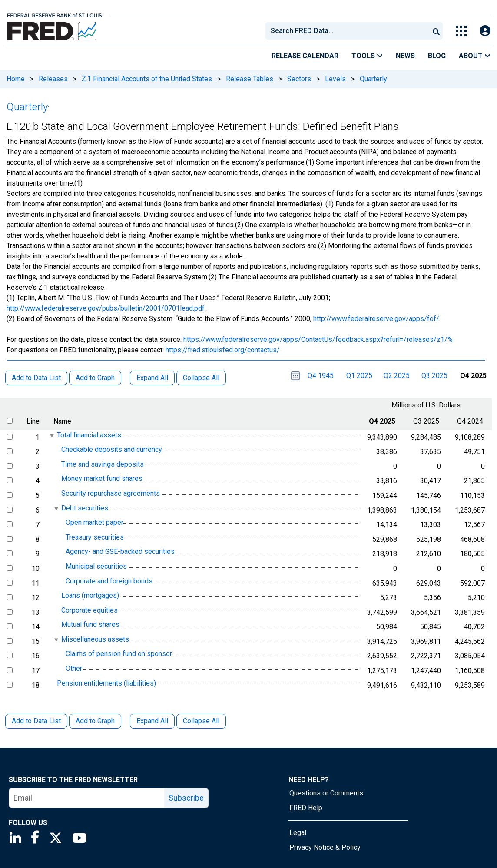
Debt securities (85, 508)
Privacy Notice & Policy (325, 847)
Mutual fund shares (90, 624)
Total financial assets (89, 435)
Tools (367, 56)
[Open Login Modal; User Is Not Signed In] (485, 31)
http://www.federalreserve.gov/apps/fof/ (376, 319)
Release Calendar (305, 56)
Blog (437, 56)
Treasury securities (95, 537)
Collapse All (201, 721)
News (405, 56)
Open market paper (94, 522)
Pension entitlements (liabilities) (106, 683)
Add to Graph (95, 721)
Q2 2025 (397, 376)
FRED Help (306, 808)
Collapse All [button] (201, 378)
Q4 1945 (321, 376)
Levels (335, 79)
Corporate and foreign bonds (109, 581)
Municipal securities (96, 566)
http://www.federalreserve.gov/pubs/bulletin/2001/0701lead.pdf (106, 308)
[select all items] (10, 421)
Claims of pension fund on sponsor (119, 654)
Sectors (299, 79)
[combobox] (347, 31)
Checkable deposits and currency (112, 449)
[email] (87, 798)
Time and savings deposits (103, 464)
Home (16, 79)
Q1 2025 (359, 376)
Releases (53, 79)
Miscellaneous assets (95, 639)
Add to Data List (36, 721)
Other (74, 668)
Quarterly (373, 79)
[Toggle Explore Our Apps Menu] (461, 31)
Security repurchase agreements (111, 493)
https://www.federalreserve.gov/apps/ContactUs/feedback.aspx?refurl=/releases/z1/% (318, 340)
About (475, 56)
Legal (298, 833)
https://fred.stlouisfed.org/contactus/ (223, 350)
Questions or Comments (326, 793)
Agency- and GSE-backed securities (120, 552)
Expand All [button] (152, 378)
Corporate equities (89, 610)
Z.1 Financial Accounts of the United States (147, 79)
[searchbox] (349, 31)
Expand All (152, 721)
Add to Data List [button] (36, 378)
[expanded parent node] (51, 436)
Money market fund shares (102, 479)
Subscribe (186, 798)
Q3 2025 (434, 376)
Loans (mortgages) (90, 595)
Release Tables (250, 79)
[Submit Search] (436, 31)
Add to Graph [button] (95, 378)
